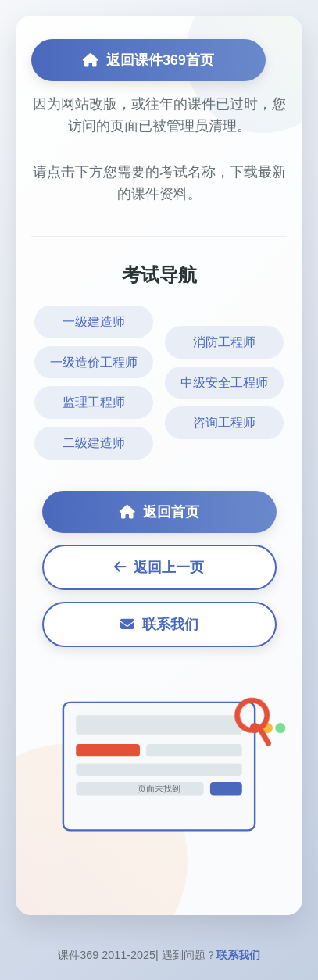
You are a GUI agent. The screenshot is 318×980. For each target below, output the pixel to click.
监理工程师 (94, 402)
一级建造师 (94, 322)
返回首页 (159, 512)
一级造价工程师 (94, 362)
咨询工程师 (224, 422)
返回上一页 (159, 567)
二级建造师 (94, 443)
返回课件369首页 (148, 60)
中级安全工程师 (224, 383)
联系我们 (159, 624)
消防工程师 (224, 342)
